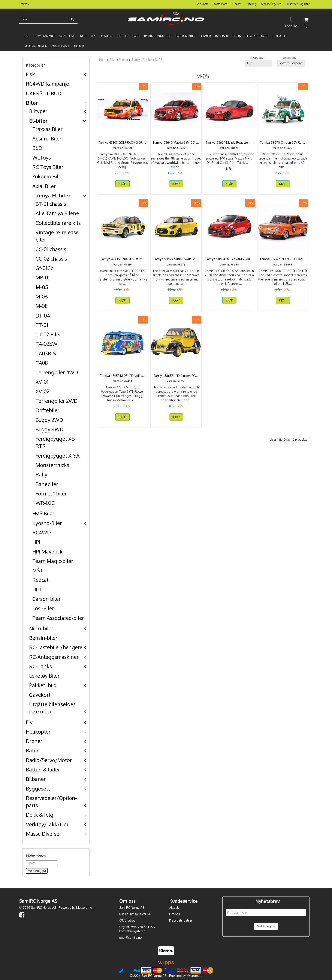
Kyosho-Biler (47, 523)
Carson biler (46, 599)
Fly (29, 722)
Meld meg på (266, 926)
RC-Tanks (40, 666)
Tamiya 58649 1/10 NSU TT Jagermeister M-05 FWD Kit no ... (283, 265)
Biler (32, 103)
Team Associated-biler (58, 618)
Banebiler (47, 484)
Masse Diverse (43, 834)
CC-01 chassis (51, 249)
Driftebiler (47, 410)
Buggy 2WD (49, 420)
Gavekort (40, 695)
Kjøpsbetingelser (271, 4)
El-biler (38, 121)
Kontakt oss (220, 4)
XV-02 (42, 391)
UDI (37, 589)
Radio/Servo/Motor (49, 760)
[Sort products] (291, 63)
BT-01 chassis (51, 204)
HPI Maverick (47, 551)
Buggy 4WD (49, 429)
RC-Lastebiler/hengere (56, 647)
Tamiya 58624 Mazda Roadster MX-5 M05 (229, 145)
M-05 (42, 287)
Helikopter (38, 732)
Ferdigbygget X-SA (58, 456)
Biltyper (38, 111)
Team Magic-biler (53, 561)
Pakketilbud (43, 685)
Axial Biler (44, 186)
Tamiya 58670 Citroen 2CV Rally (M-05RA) (283, 145)
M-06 (42, 296)
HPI (36, 542)
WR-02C (45, 503)
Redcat (40, 580)
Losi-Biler (43, 608)
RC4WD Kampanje (47, 84)
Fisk (30, 74)
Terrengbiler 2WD (57, 401)
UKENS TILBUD (44, 93)
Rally (41, 474)
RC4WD (42, 532)
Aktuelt (174, 908)
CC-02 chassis (51, 259)
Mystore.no (84, 908)
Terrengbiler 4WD (57, 372)
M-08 (42, 306)
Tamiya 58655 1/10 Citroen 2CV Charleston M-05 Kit (176, 386)
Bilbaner (36, 779)
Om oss (237, 4)
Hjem (103, 60)
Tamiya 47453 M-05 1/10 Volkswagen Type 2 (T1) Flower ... (123, 386)
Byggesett (38, 788)
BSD (37, 148)
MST (38, 570)
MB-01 (43, 277)
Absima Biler (47, 138)
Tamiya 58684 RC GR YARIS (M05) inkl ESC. (229, 265)
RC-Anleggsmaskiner (54, 657)
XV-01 (42, 382)
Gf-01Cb (45, 268)
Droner (34, 741)
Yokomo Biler (48, 176)
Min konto (203, 4)
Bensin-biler (43, 638)
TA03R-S (46, 353)
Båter (32, 750)
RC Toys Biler (48, 167)
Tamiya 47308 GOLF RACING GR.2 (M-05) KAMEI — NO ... (123, 145)
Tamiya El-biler (51, 195)
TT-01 (42, 325)
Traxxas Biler (47, 129)
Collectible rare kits (58, 223)
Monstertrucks (52, 465)
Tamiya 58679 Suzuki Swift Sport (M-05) (176, 265)
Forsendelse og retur (298, 4)
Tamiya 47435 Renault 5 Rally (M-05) (123, 265)
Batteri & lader (43, 769)
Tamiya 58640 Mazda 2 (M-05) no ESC (176, 145)
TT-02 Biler (48, 334)
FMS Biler (43, 513)
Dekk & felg (40, 815)
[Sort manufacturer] (259, 63)
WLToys (42, 157)
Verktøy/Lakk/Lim (47, 824)
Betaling (251, 4)
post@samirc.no (131, 937)
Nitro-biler (41, 628)
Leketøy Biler (44, 676)
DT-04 (43, 315)
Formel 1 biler (51, 493)
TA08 (42, 363)
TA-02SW (46, 344)
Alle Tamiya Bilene (57, 213)
